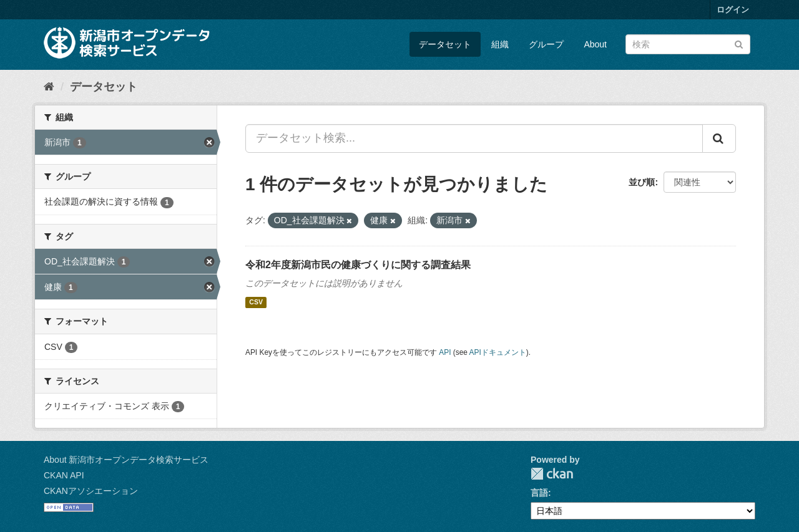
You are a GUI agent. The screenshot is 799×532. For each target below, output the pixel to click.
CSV (256, 302)
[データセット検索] (688, 44)
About (595, 44)
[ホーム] (49, 87)
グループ (546, 44)
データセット (445, 44)
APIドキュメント (498, 352)
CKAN (552, 474)
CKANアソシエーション (91, 491)
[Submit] (739, 43)
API (445, 352)
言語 (539, 493)
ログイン (733, 10)
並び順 (642, 182)
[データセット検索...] (474, 138)
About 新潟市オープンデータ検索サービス (126, 460)
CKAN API (64, 475)
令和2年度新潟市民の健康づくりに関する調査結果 (358, 265)
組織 (500, 44)
